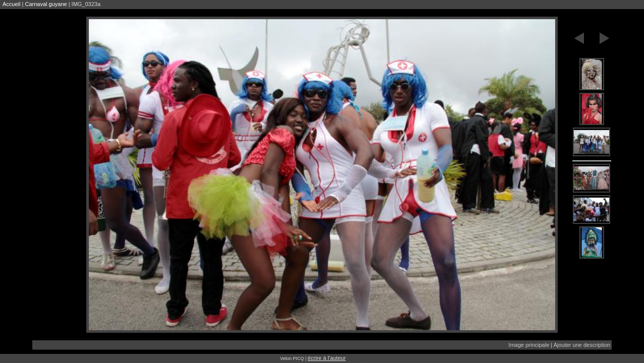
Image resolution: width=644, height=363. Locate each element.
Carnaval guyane (46, 4)
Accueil (11, 4)
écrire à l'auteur (327, 358)
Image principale (529, 345)
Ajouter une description (582, 345)
